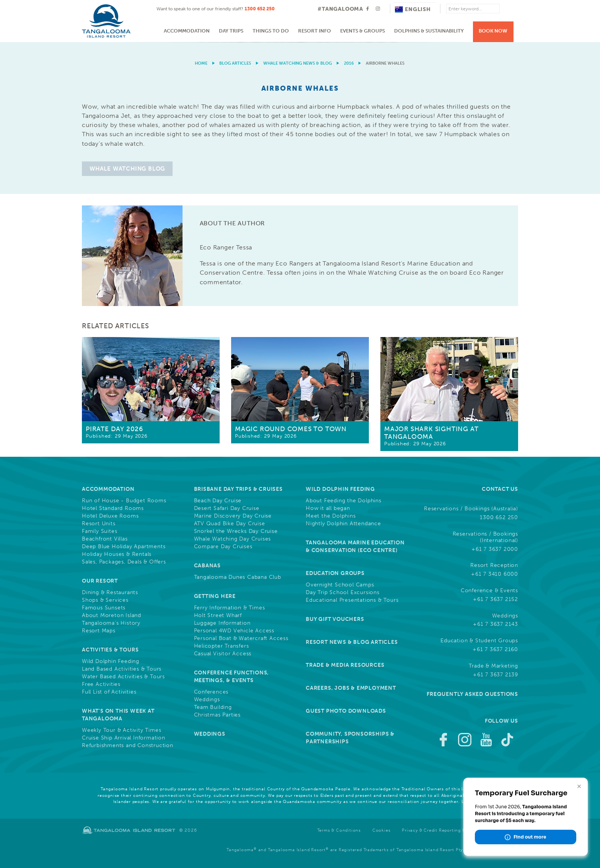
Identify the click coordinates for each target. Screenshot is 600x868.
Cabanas (208, 566)
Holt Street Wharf (218, 616)
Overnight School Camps (340, 585)
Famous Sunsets (104, 608)
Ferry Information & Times (230, 608)
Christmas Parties (218, 715)
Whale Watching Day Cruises (233, 539)
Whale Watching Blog (127, 169)
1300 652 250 (260, 9)
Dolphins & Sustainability (429, 31)
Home (201, 63)
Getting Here (215, 596)
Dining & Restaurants (110, 593)
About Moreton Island (112, 616)
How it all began (328, 508)
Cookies (382, 830)
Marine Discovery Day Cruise (233, 516)
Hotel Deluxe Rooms (110, 516)
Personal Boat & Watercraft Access (241, 638)
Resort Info (315, 31)
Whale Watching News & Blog (298, 63)
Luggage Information (222, 623)
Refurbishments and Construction (128, 746)
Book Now (493, 31)
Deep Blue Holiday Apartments (124, 547)
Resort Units (99, 524)
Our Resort (100, 581)
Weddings (207, 700)
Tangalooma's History (111, 623)
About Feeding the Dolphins (344, 501)
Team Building (213, 707)
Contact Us (500, 489)
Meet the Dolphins (331, 516)
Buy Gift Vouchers (335, 619)
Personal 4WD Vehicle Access (234, 631)
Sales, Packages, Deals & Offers (124, 562)
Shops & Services (105, 600)
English (413, 9)
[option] (300, 42)
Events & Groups (363, 31)
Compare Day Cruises (223, 547)
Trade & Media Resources (345, 665)
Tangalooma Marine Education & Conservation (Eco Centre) (355, 546)
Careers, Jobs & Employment (351, 688)
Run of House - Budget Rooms (124, 501)
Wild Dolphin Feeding (111, 661)
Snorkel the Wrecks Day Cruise (236, 531)
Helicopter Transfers (222, 646)
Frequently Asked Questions (472, 694)
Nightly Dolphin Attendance (343, 524)
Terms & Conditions (339, 830)
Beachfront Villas (105, 539)
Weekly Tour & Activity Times (121, 730)
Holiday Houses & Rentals (117, 554)
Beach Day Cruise (218, 501)
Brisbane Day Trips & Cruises (238, 489)
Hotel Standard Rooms (113, 508)
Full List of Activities (109, 692)
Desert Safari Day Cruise (227, 508)
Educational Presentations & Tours (352, 600)
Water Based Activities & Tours (123, 677)
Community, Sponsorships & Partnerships (350, 738)
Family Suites (99, 531)
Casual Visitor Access (223, 654)
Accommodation (187, 31)
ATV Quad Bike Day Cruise (230, 524)
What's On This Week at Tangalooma (118, 715)
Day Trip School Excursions (343, 593)
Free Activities (101, 684)
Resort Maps (99, 631)
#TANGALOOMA (340, 9)
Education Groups (335, 573)
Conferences (211, 692)
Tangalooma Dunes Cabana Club (238, 577)
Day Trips (231, 31)
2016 (349, 63)
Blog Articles (235, 63)
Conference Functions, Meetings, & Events (232, 677)
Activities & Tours (110, 650)
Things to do (271, 31)
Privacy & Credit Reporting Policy (439, 830)
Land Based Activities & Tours (122, 669)
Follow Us (501, 721)
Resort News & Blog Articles (352, 642)
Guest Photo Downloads (346, 711)
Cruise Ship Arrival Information (124, 738)
